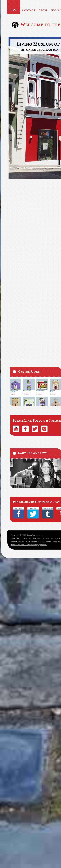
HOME (14, 10)
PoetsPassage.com (35, 535)
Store (43, 10)
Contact (29, 10)
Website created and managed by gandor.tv (29, 545)
